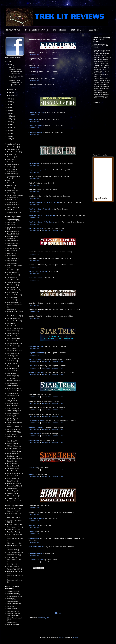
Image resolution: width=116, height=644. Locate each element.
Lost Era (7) (11, 167)
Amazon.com (35, 55)
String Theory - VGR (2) (15, 552)
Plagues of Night (36, 427)
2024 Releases (60, 30)
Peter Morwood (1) (13, 396)
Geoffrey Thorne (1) (14, 468)
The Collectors (35, 359)
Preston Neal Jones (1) (15, 351)
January (12, 95)
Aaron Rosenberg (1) (14, 432)
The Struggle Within (37, 421)
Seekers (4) (11, 188)
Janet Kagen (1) (12, 356)
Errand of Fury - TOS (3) (15, 525)
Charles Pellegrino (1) (14, 411)
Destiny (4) (11, 183)
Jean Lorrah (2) (12, 371)
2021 (9, 110)
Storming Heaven (35, 553)
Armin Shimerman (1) (14, 451)
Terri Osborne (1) (13, 403)
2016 (9, 125)
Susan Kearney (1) (13, 358)
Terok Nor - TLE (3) (13, 532)
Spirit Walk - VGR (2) (14, 555)
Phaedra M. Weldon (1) (15, 486)
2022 (9, 107)
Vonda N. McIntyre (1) (14, 388)
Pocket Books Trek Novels (37, 30)
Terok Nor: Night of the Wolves (42, 216)
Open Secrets (34, 525)
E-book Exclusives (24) (15, 596)
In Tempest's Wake (36, 560)
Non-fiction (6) (12, 606)
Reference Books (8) (14, 604)
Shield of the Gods (36, 372)
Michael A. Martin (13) (14, 381)
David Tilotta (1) (12, 471)
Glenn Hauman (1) (13, 333)
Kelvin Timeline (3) (13, 164)
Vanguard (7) (11, 185)
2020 (9, 113)
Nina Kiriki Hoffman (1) (15, 338)
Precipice (33, 532)
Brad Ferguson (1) (13, 292)
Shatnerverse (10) (13, 205)
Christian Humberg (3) (14, 343)
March (12, 90)
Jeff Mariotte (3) (12, 378)
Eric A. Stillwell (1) (13, 463)
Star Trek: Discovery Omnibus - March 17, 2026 (101, 46)
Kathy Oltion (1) (12, 401)
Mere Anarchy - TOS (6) (15, 527)
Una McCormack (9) (14, 386)
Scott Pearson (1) (13, 408)
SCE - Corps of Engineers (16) (12, 170)
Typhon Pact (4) (12, 190)
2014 (9, 130)
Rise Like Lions (35, 278)
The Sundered (34, 164)
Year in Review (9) (13, 625)
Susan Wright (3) (13, 491)
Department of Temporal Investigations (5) (15, 196)
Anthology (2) (11, 599)
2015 (9, 128)
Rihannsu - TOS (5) (13, 511)
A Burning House (35, 132)
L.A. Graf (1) (11, 323)
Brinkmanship (34, 440)
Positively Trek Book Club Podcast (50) (14, 615)
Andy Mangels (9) (13, 376)
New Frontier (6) (12, 174)
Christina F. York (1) (14, 496)
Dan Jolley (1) (12, 348)
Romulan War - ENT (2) (15, 569)
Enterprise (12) (12, 157)
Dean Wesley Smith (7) (15, 459)
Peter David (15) (13, 263)
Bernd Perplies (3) (13, 413)
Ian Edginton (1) (12, 287)
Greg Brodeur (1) (13, 241)
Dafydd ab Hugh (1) (14, 220)
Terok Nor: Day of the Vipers (41, 209)
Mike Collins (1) (12, 251)
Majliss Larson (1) (13, 366)
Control (32, 474)
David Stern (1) (12, 461)
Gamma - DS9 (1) (13, 567)
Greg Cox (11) (12, 253)
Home (58, 613)
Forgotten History (36, 353)
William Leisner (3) (13, 368)
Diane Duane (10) (13, 285)
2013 (9, 133)
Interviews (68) (12, 622)
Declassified (34, 538)
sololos (62, 638)
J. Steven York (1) (13, 498)
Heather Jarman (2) (14, 346)
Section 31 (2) (12, 200)
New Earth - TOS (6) (14, 518)
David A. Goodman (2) (14, 321)
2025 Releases (77, 30)
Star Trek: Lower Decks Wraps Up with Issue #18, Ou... (15, 83)
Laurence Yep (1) (13, 493)
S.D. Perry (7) (12, 416)
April (11, 67)
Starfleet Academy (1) (14, 212)
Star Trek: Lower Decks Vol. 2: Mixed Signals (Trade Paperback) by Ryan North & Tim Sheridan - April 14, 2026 (102, 54)
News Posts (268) (13, 611)
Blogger (75, 638)
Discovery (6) (11, 159)
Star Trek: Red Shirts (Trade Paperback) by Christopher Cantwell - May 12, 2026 (102, 87)
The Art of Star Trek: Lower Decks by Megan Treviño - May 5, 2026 (102, 81)
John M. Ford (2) (13, 300)
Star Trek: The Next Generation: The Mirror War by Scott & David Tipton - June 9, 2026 (102, 95)
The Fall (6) (11, 193)
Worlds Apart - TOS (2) (15, 508)
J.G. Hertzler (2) (12, 336)
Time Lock (33, 366)
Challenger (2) (12, 210)
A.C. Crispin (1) (12, 256)
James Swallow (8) (13, 466)
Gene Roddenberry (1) (14, 429)
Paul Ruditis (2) (12, 434)
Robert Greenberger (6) (15, 328)
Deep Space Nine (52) (14, 152)
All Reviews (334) (13, 591)
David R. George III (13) (15, 316)
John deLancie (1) (13, 270)
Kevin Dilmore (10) (13, 280)
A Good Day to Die (36, 113)
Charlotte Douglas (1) (14, 282)
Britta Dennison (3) (13, 272)
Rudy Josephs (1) (13, 353)
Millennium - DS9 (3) (14, 543)
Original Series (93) (13, 147)
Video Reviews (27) (13, 594)
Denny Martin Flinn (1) (14, 295)
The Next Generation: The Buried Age (44, 203)
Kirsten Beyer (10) (13, 231)
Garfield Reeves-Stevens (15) (13, 419)
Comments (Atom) (44, 618)
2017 (9, 122)
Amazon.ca (46, 231)
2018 (9, 119)
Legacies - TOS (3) (13, 529)
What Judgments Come (37, 547)
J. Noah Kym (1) (12, 361)
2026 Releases (95, 30)
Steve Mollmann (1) (14, 393)
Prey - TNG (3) (12, 564)
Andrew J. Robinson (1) (15, 427)
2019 (9, 116)
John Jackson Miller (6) (15, 391)
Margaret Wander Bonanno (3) (13, 237)
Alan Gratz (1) (12, 326)
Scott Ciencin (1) (13, 246)
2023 (9, 105)
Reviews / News (13, 30)
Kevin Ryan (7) (12, 441)
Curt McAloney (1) (13, 383)
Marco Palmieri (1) (13, 406)
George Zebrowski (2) (14, 501)
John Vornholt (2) (13, 476)
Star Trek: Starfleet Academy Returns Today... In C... (16, 71)
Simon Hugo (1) (12, 341)
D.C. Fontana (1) (13, 297)
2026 (9, 65)
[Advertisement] (58, 593)
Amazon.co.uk (58, 231)
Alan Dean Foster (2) (14, 302)
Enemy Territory (35, 126)
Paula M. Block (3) (13, 234)
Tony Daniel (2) (12, 261)
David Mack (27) (13, 373)
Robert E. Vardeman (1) (15, 473)
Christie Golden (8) (13, 318)
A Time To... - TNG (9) (14, 557)
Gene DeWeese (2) (13, 275)
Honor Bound (33, 119)
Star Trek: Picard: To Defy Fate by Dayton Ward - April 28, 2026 (101, 61)
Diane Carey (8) (12, 243)
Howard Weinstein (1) (14, 483)
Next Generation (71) (14, 149)
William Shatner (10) (14, 448)
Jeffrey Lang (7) (12, 363)
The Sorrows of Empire (38, 271)
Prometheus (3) (12, 202)
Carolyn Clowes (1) (13, 248)
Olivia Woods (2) (13, 488)
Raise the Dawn (35, 434)
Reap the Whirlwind (36, 519)
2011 (9, 139)
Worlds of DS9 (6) (13, 550)
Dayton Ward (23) (13, 479)
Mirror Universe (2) (13, 207)
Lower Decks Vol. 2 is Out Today (16, 77)
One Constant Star (36, 229)
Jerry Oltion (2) (12, 398)
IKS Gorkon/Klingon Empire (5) (14, 177)
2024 (9, 102)
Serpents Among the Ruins (39, 170)
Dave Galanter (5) (13, 309)
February (13, 92)
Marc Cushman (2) (13, 258)
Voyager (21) (11, 154)
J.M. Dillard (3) (12, 277)
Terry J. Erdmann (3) (14, 290)
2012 (9, 136)
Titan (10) (10, 180)
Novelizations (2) (13, 601)
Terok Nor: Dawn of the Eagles (41, 222)
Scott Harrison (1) (13, 331)
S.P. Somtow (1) (12, 456)
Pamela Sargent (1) (14, 443)
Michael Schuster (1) (14, 446)
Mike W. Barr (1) (12, 222)
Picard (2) (10, 162)
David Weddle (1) (13, 481)
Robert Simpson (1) (14, 454)
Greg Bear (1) (12, 225)
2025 (9, 99)
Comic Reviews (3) (13, 609)
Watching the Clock (36, 347)
